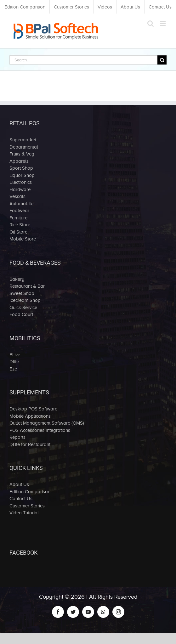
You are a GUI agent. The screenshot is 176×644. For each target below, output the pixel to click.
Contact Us (21, 499)
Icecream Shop (25, 300)
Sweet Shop (22, 293)
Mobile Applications (30, 416)
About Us (19, 484)
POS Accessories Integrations (40, 430)
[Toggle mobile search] (150, 23)
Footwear (19, 211)
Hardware (20, 189)
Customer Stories (27, 506)
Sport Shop (21, 168)
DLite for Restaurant (30, 444)
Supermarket (23, 140)
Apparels (19, 161)
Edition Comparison (30, 492)
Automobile (21, 204)
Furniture (18, 218)
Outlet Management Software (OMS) (47, 423)
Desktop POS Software (33, 409)
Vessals (17, 196)
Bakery (17, 279)
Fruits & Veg (22, 154)
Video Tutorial (24, 513)
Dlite (14, 362)
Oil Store (18, 232)
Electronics (21, 182)
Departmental (24, 147)
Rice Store (20, 225)
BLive (15, 355)
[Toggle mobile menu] (163, 23)
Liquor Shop (22, 175)
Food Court (21, 314)
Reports (17, 437)
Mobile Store (23, 239)
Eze (13, 369)
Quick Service (23, 308)
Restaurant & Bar (27, 286)
